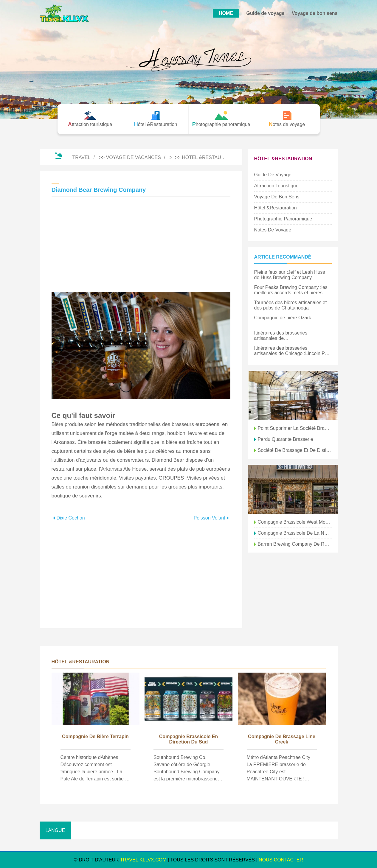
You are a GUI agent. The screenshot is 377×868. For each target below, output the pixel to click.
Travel (81, 157)
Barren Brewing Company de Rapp (295, 544)
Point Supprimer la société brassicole (295, 428)
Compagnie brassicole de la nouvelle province (295, 533)
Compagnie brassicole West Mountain (295, 522)
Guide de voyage (265, 13)
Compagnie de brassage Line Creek (282, 739)
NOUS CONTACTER (281, 860)
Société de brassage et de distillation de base (295, 450)
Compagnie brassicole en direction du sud (188, 739)
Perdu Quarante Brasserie (286, 439)
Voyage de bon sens (315, 13)
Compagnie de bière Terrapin (95, 736)
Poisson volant (210, 518)
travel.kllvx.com (143, 860)
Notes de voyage (273, 230)
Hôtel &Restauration (210, 157)
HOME (226, 13)
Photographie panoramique (283, 219)
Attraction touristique (276, 186)
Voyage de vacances (134, 157)
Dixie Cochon (71, 518)
